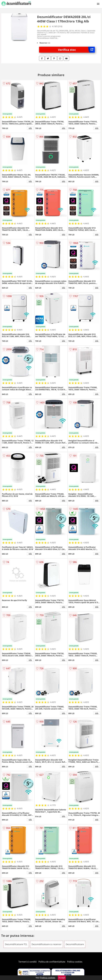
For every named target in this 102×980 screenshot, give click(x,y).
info (30, 128)
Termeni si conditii (28, 962)
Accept (62, 978)
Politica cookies (75, 962)
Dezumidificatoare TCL (16, 944)
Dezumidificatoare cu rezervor (47, 944)
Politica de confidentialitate (52, 962)
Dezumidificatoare (75, 944)
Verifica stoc (76, 50)
